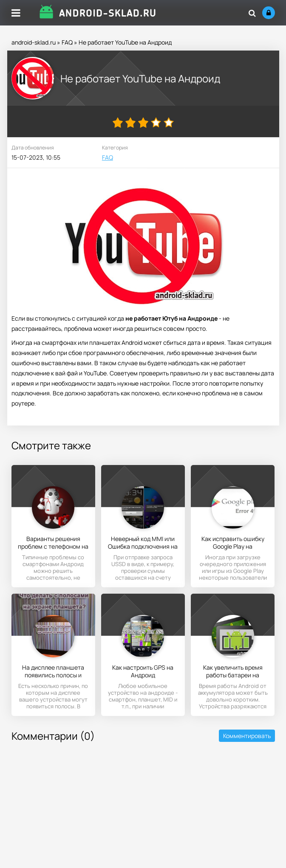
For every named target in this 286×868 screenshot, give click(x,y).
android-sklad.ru (34, 42)
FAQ (67, 42)
